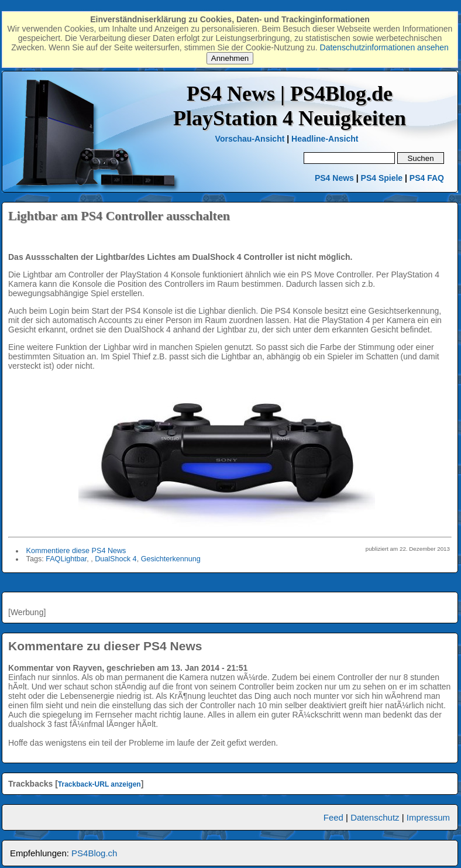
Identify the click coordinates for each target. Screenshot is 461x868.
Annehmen (230, 58)
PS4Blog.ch (94, 853)
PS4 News (336, 178)
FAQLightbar (66, 559)
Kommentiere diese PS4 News (76, 551)
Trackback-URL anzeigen (99, 784)
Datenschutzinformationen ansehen (384, 47)
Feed (333, 817)
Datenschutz (375, 817)
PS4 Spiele (382, 178)
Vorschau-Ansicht (250, 139)
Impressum (428, 817)
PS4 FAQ (427, 178)
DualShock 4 (116, 559)
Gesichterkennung (171, 559)
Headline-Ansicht (325, 139)
